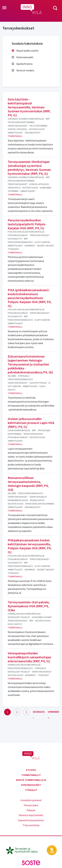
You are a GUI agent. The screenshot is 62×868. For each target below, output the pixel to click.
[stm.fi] (52, 850)
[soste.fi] (31, 863)
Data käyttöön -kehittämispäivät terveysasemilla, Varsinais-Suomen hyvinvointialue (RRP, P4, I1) (29, 107)
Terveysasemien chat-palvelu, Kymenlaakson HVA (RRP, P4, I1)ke (29, 606)
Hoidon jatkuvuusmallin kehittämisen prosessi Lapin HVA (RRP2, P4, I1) (31, 423)
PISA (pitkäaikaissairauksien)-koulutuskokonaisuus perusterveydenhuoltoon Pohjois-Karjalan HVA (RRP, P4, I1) (30, 298)
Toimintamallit (31, 775)
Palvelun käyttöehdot (31, 815)
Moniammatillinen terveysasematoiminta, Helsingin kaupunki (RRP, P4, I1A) (28, 484)
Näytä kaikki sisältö (27, 51)
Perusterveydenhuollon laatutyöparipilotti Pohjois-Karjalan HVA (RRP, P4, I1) (27, 224)
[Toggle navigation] (4, 8)
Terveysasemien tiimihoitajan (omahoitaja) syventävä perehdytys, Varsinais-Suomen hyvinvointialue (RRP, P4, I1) (29, 168)
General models (25, 70)
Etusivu (31, 770)
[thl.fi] (23, 850)
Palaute (31, 810)
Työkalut (31, 790)
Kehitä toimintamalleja (31, 780)
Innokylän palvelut (31, 800)
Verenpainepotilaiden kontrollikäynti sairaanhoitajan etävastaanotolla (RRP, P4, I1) (30, 657)
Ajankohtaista (24, 64)
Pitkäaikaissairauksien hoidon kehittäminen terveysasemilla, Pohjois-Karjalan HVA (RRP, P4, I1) (30, 546)
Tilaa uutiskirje (31, 825)
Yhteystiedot (31, 805)
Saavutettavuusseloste (31, 820)
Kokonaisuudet (25, 57)
